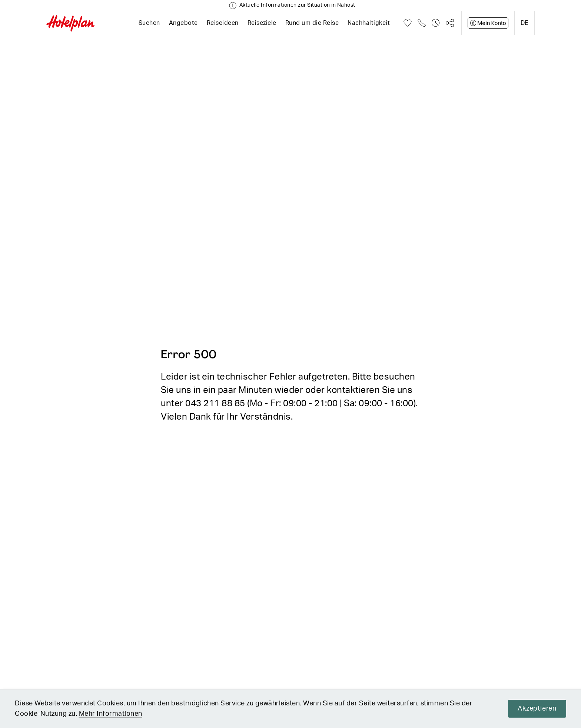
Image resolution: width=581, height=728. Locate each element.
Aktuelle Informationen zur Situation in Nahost (297, 5)
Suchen (149, 23)
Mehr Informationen (111, 714)
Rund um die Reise (312, 23)
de (524, 23)
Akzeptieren (537, 709)
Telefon (422, 23)
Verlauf (436, 23)
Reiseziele (262, 23)
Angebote (183, 23)
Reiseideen (223, 23)
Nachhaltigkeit (369, 23)
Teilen (450, 23)
